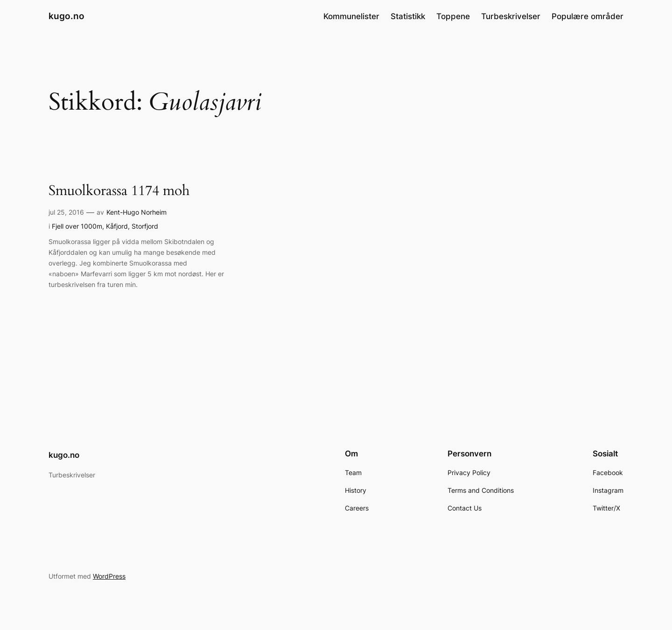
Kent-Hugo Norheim (136, 212)
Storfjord (145, 226)
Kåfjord (117, 226)
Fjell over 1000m (77, 226)
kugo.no (66, 16)
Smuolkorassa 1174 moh (119, 191)
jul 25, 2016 (66, 212)
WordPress (109, 576)
